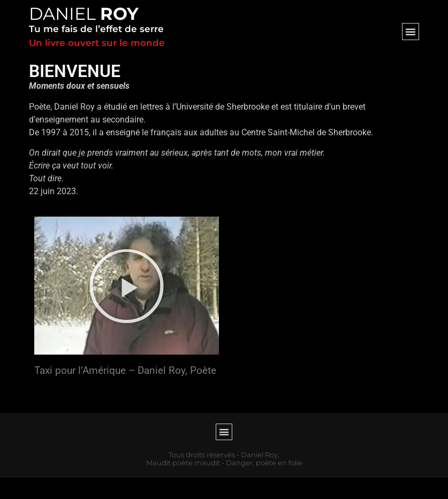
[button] (411, 32)
